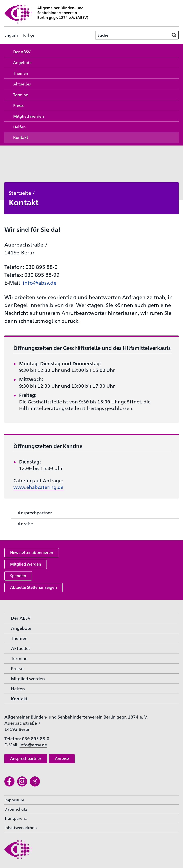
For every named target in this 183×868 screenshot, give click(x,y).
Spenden (18, 576)
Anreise (62, 758)
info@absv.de (40, 282)
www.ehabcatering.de (38, 487)
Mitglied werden (26, 564)
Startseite (20, 193)
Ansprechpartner (26, 758)
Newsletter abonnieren (32, 552)
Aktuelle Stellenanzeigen (33, 587)
